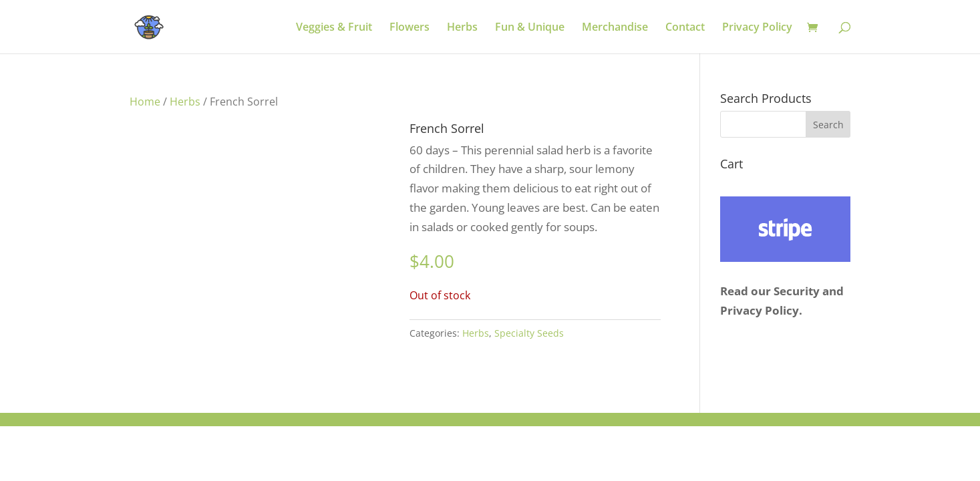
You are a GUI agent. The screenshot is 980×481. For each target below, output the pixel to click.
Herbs (462, 28)
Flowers (410, 28)
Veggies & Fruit (334, 28)
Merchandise (615, 28)
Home (145, 102)
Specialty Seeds (529, 333)
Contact (685, 28)
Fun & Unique (530, 28)
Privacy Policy (757, 28)
